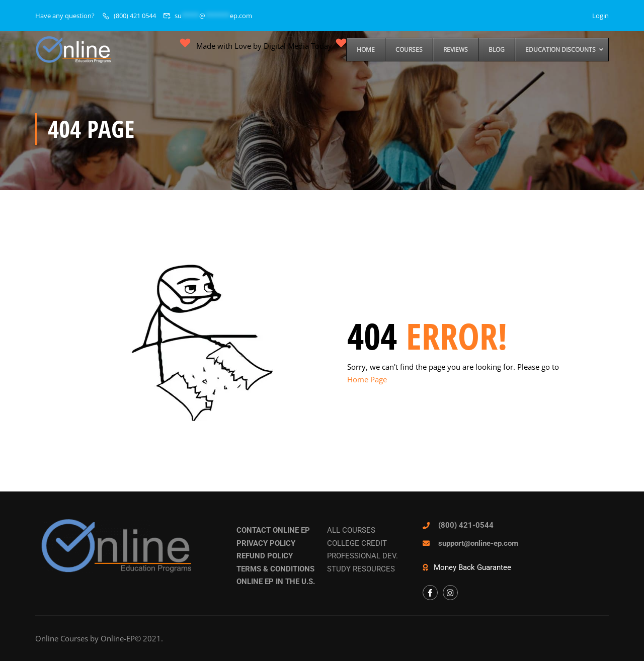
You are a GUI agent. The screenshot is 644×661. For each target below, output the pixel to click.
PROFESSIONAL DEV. (363, 556)
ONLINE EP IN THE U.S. (276, 582)
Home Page (367, 379)
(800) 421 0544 (135, 16)
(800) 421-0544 (466, 525)
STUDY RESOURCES (361, 569)
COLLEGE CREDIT (357, 543)
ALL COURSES (351, 530)
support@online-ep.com (478, 543)
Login (600, 16)
